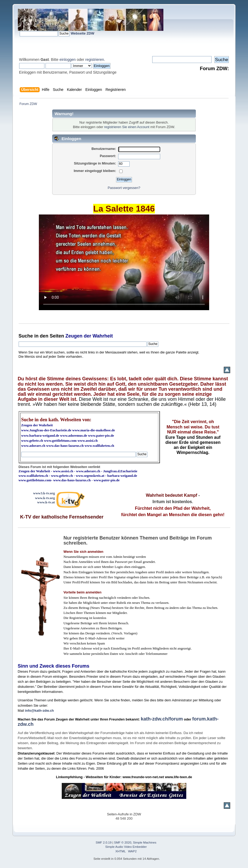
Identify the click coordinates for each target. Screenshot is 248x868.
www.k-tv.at (46, 502)
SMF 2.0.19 (104, 842)
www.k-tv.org (45, 498)
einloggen (67, 60)
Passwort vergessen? (124, 188)
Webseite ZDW (83, 33)
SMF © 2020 (123, 842)
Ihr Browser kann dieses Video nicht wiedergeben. (124, 262)
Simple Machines (145, 842)
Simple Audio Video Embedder (126, 847)
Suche (26, 336)
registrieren (94, 60)
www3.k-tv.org (44, 493)
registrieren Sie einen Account (127, 127)
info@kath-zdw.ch (40, 711)
